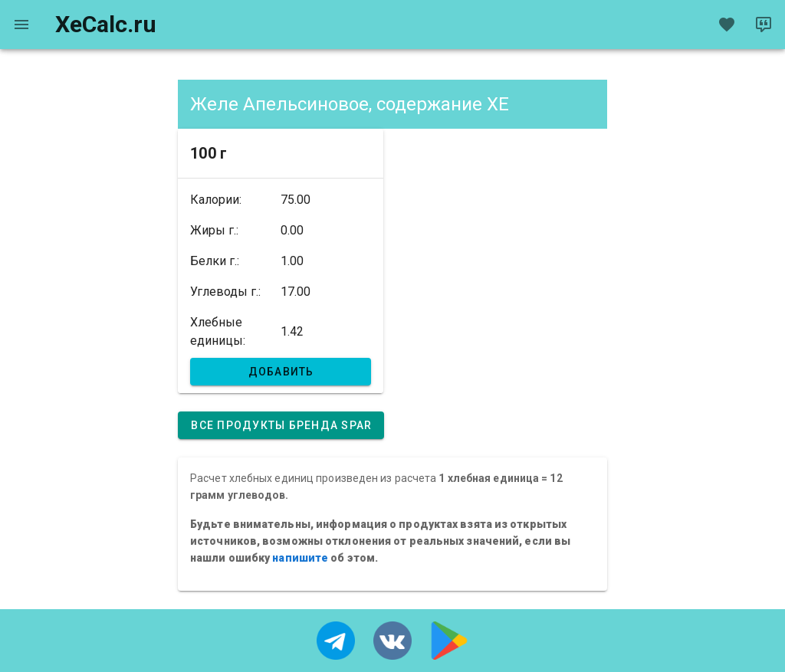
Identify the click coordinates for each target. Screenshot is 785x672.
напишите (300, 558)
